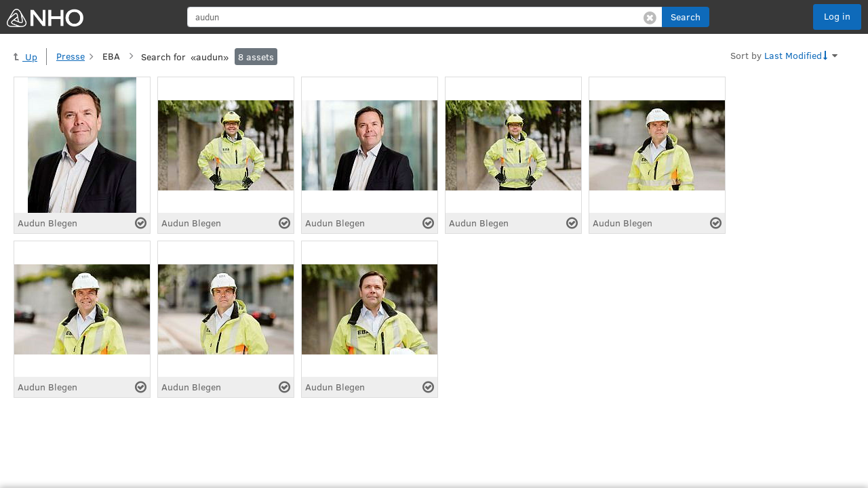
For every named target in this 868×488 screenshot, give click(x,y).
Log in (837, 16)
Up (25, 57)
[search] (425, 17)
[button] (686, 17)
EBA (111, 56)
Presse (71, 56)
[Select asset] (141, 223)
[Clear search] (650, 17)
